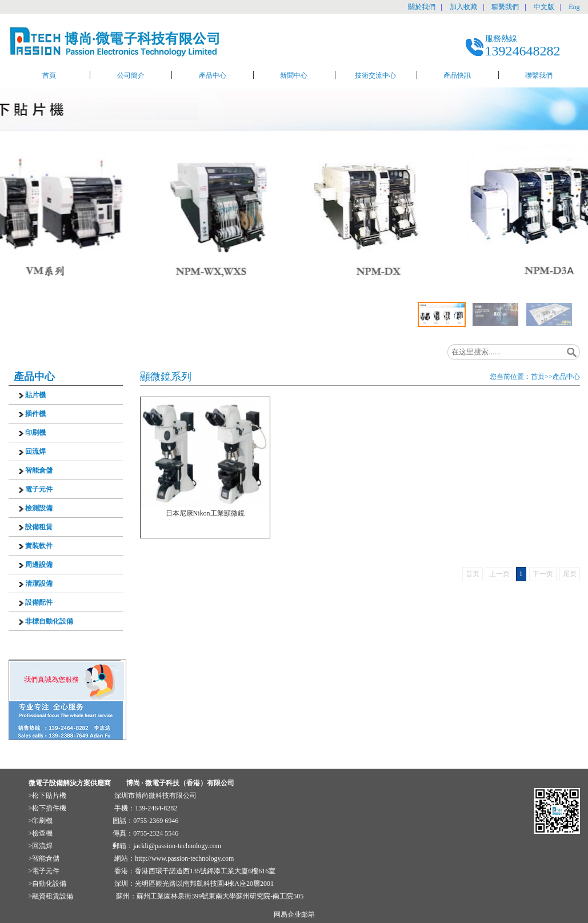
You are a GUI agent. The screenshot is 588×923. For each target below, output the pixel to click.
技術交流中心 (375, 75)
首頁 (49, 75)
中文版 (544, 7)
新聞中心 (294, 75)
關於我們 (422, 7)
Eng (574, 7)
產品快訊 (457, 75)
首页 (538, 377)
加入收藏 (463, 7)
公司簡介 (131, 75)
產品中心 (213, 75)
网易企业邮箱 (294, 914)
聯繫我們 (505, 7)
